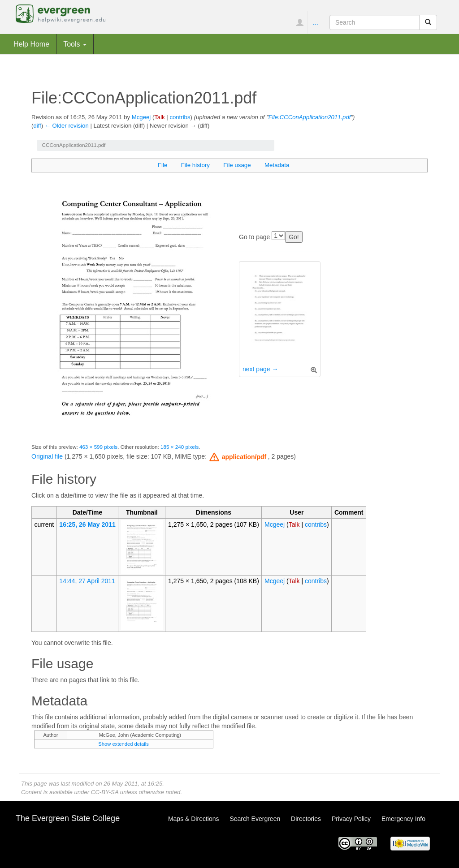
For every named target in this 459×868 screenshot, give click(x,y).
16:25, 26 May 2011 (87, 524)
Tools (75, 44)
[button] (238, 457)
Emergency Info (403, 819)
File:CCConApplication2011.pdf (310, 117)
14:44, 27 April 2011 (87, 581)
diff (37, 126)
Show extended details (123, 744)
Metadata (277, 165)
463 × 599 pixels (98, 447)
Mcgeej (141, 117)
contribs (180, 117)
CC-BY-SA (105, 792)
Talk (159, 117)
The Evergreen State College (68, 818)
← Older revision (67, 126)
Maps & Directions (194, 819)
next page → (260, 369)
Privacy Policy (351, 819)
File (162, 165)
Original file (47, 456)
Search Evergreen (255, 819)
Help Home (31, 44)
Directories (306, 819)
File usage (237, 165)
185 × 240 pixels (180, 447)
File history (195, 165)
